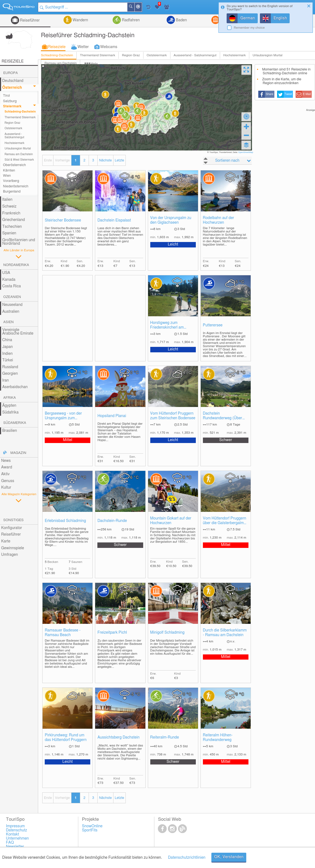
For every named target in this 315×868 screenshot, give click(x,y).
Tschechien (12, 227)
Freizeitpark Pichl (112, 633)
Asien (8, 322)
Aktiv (5, 474)
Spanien (9, 233)
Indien (7, 354)
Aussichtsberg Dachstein (118, 737)
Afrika (10, 398)
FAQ (10, 843)
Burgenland (12, 192)
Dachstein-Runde (112, 521)
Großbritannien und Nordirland (19, 242)
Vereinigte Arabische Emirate (18, 332)
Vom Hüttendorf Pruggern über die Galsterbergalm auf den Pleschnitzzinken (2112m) (225, 521)
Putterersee (213, 325)
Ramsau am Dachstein (19, 154)
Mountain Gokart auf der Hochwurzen (171, 521)
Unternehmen (17, 839)
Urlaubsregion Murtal (267, 55)
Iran (5, 380)
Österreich (12, 88)
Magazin (18, 453)
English (280, 18)
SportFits (90, 830)
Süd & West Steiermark (19, 160)
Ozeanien (12, 297)
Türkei (8, 360)
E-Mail (307, 94)
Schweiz (9, 206)
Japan (7, 347)
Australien (11, 312)
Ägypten (9, 406)
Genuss (8, 481)
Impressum (15, 826)
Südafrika (10, 412)
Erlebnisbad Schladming (65, 521)
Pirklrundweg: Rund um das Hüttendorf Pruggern (66, 738)
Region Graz (131, 55)
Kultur (6, 488)
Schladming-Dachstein (57, 55)
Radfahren (130, 20)
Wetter (83, 47)
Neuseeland (12, 305)
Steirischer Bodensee (63, 220)
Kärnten (9, 171)
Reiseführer (29, 20)
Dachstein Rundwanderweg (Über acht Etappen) (223, 416)
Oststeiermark (157, 55)
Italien (7, 200)
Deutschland (13, 81)
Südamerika (15, 423)
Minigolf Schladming (167, 633)
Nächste (105, 160)
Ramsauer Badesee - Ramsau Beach (63, 633)
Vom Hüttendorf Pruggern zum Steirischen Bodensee (173, 416)
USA (6, 273)
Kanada (9, 280)
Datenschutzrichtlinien (187, 858)
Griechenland (13, 220)
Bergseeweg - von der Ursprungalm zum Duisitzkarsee (63, 416)
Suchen (134, 7)
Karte (6, 541)
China (7, 340)
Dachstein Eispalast (114, 220)
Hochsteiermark (235, 55)
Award (7, 467)
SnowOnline (92, 826)
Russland (10, 367)
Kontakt (13, 834)
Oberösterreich (14, 165)
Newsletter (15, 847)
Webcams (109, 47)
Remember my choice (249, 28)
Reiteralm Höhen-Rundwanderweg (218, 738)
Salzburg (10, 101)
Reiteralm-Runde (165, 737)
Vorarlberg (11, 181)
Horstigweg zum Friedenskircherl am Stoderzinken (167, 325)
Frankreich (11, 213)
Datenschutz (17, 830)
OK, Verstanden (229, 857)
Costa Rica (11, 286)
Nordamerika (16, 265)
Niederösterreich (16, 186)
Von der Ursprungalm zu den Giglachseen (171, 220)
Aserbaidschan (15, 387)
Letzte (119, 160)
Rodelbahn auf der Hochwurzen (219, 220)
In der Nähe (142, 8)
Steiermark (12, 106)
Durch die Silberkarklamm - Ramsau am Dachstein (225, 633)
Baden (181, 20)
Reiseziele (57, 47)
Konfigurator (12, 528)
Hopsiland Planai (112, 416)
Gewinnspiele (13, 548)
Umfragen (9, 555)
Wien (7, 176)
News (6, 461)
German (248, 18)
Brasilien (10, 431)
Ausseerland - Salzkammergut (195, 55)
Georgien (10, 374)
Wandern (80, 20)
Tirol (6, 96)
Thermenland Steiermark (97, 55)
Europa (10, 73)
